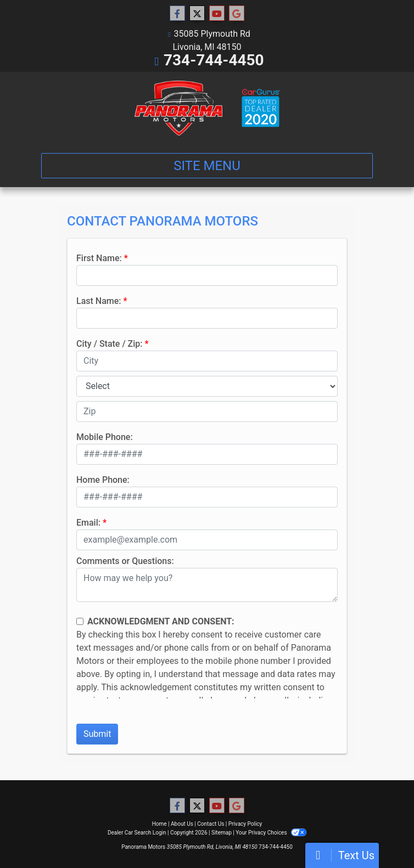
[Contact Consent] (80, 621)
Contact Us (211, 824)
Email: (88, 523)
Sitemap (222, 833)
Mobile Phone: (105, 437)
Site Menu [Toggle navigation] (207, 166)
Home (160, 824)
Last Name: (99, 301)
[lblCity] (207, 361)
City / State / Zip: (110, 344)
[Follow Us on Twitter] (197, 14)
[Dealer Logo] (207, 108)
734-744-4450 (214, 60)
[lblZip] (207, 412)
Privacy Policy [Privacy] (245, 824)
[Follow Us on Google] (237, 14)
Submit (97, 734)
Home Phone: (103, 480)
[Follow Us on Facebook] (177, 14)
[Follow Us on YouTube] (217, 14)
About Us (182, 824)
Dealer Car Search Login (137, 833)
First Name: (99, 258)
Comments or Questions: (125, 561)
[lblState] (207, 386)
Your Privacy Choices (271, 833)
